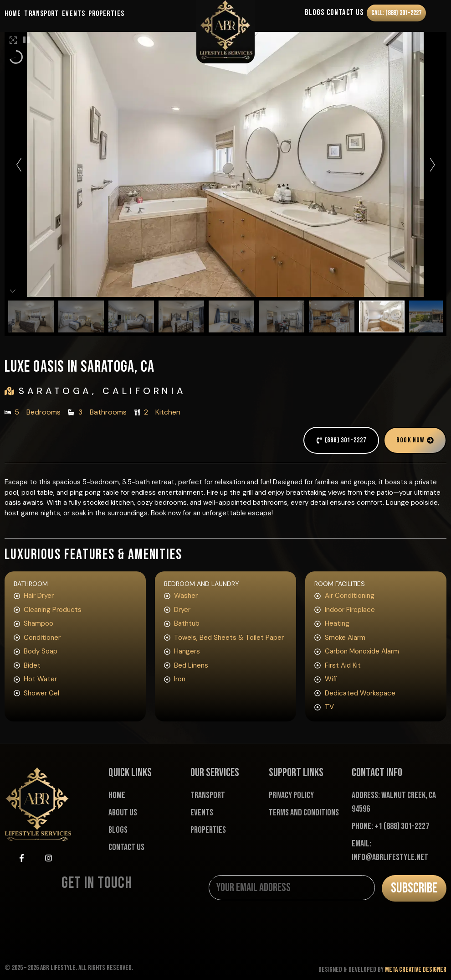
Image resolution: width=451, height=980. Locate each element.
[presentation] (278, 928)
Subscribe (414, 888)
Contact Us (342, 13)
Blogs (312, 13)
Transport (41, 14)
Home (13, 14)
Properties (106, 14)
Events (74, 14)
